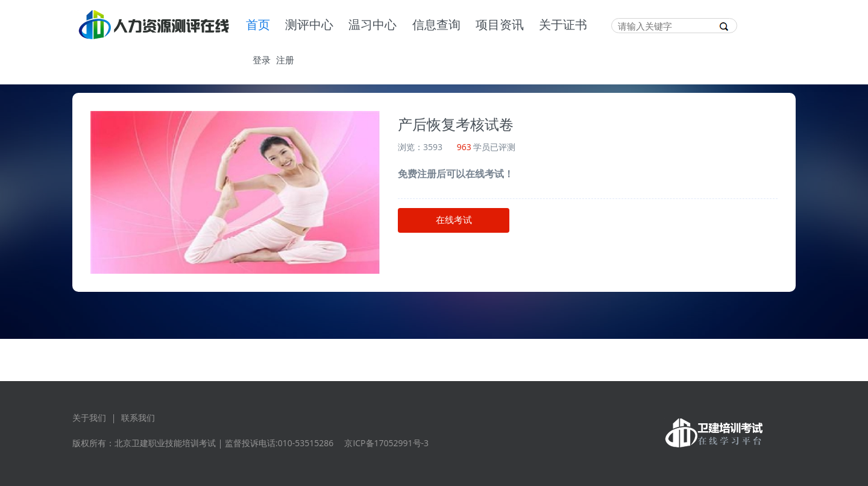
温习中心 (373, 25)
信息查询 (436, 25)
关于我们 (89, 418)
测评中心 (309, 25)
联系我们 (138, 418)
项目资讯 (500, 25)
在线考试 (454, 220)
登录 (262, 60)
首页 (258, 25)
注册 (285, 60)
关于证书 (563, 25)
